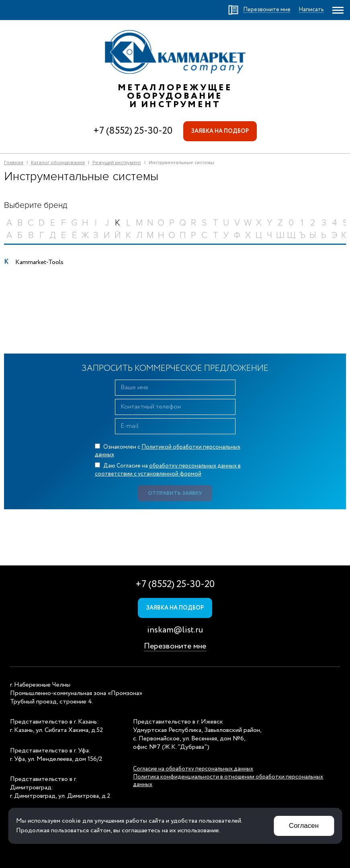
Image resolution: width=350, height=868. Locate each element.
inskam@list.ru (175, 630)
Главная (14, 163)
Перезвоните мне (175, 646)
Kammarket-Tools (39, 262)
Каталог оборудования (58, 163)
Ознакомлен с (168, 451)
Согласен (304, 826)
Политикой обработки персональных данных (168, 451)
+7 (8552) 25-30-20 (133, 131)
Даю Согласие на (168, 470)
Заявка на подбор (220, 131)
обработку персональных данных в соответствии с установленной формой (168, 470)
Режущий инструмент (117, 163)
